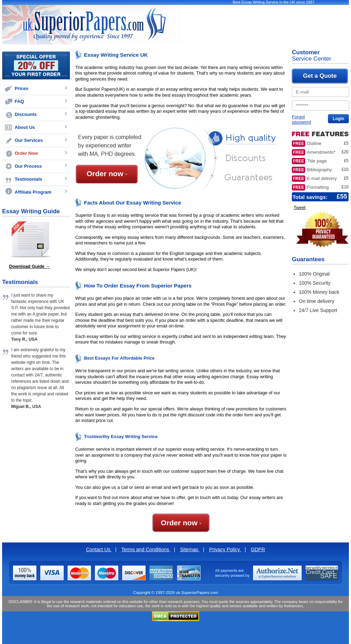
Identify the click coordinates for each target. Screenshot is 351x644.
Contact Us (99, 549)
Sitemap (190, 549)
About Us (25, 127)
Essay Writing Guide (31, 211)
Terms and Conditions (146, 549)
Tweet (300, 207)
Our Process (28, 166)
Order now (107, 174)
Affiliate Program (33, 192)
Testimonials (29, 179)
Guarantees (308, 259)
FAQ (19, 101)
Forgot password (301, 119)
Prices (22, 88)
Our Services (29, 140)
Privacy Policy (225, 549)
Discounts (26, 114)
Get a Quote (320, 76)
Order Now (26, 153)
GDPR (258, 549)
